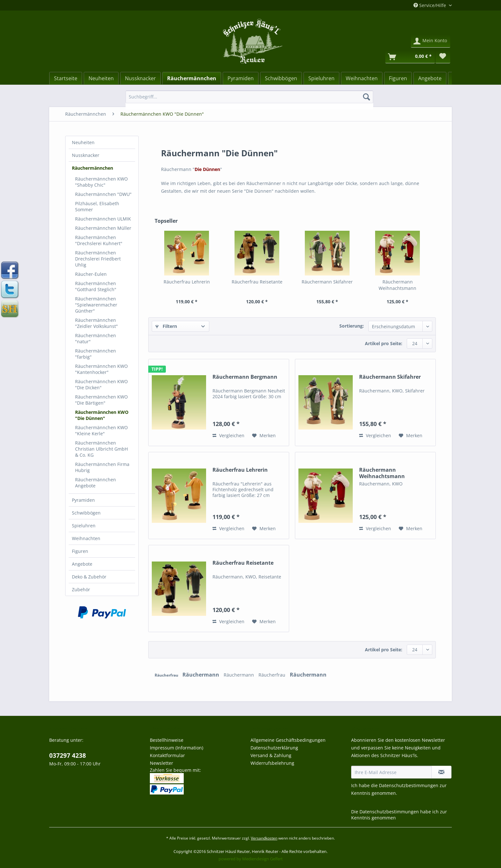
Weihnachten (86, 538)
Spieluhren (84, 526)
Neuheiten (83, 142)
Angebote (82, 564)
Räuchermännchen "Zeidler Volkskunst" (96, 323)
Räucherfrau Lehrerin (187, 282)
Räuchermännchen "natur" (96, 338)
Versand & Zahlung (271, 755)
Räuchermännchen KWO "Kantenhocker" (101, 369)
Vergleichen (228, 435)
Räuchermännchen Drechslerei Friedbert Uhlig (98, 259)
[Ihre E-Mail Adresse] (391, 772)
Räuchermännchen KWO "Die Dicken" (101, 384)
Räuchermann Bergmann (245, 377)
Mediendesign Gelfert (262, 859)
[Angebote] (430, 78)
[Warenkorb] (410, 57)
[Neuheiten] (101, 78)
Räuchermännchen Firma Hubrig (102, 467)
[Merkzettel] (443, 57)
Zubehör (81, 589)
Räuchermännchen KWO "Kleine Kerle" (101, 430)
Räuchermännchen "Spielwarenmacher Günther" (96, 305)
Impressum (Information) (177, 748)
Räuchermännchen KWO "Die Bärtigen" (101, 400)
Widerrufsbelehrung (272, 763)
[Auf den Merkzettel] (264, 436)
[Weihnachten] (362, 78)
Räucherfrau (167, 675)
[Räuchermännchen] (192, 78)
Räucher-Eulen (91, 274)
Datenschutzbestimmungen (409, 785)
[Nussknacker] (140, 78)
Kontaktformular (167, 755)
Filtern (166, 326)
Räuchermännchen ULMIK (103, 219)
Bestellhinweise (167, 740)
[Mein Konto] (431, 41)
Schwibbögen (86, 513)
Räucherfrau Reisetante (257, 282)
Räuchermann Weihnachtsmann (397, 285)
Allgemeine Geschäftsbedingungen (288, 740)
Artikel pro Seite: (384, 343)
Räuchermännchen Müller (103, 228)
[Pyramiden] (241, 78)
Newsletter (162, 763)
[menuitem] (249, 100)
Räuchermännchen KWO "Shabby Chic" (101, 182)
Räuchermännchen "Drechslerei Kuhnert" (99, 240)
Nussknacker (86, 155)
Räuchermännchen (92, 168)
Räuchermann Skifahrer (327, 282)
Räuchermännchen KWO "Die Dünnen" (102, 415)
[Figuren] (398, 78)
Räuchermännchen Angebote (96, 483)
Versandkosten (264, 838)
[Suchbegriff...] (249, 97)
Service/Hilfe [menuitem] (430, 5)
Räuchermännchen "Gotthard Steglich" (96, 286)
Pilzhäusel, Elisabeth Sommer (97, 206)
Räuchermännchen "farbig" (96, 354)
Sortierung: (352, 326)
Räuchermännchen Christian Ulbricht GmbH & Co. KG (101, 449)
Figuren (80, 551)
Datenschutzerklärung (274, 748)
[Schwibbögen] (281, 78)
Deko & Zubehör (89, 577)
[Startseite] (66, 78)
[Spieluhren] (321, 78)
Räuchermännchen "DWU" (103, 194)
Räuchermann (201, 675)
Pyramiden (83, 500)
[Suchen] (366, 97)
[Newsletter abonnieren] (441, 772)
